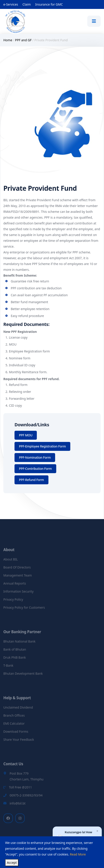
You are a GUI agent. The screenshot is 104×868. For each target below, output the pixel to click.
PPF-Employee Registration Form (42, 446)
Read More (78, 854)
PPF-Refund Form (31, 480)
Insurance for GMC (49, 4)
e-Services (11, 4)
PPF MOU (26, 435)
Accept (12, 863)
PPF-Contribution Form (35, 469)
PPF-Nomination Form (35, 457)
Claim (27, 4)
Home (8, 40)
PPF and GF (23, 40)
